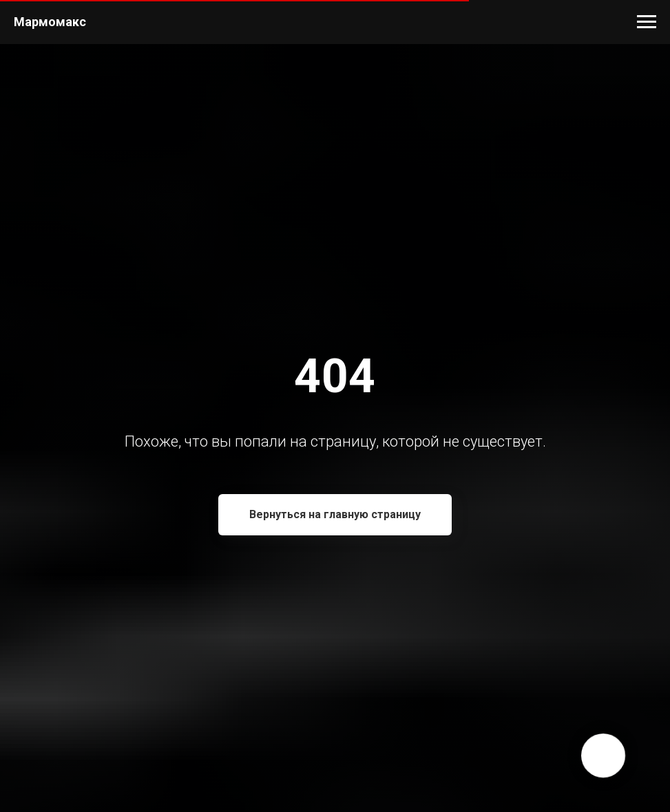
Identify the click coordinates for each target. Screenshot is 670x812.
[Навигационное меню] (647, 22)
